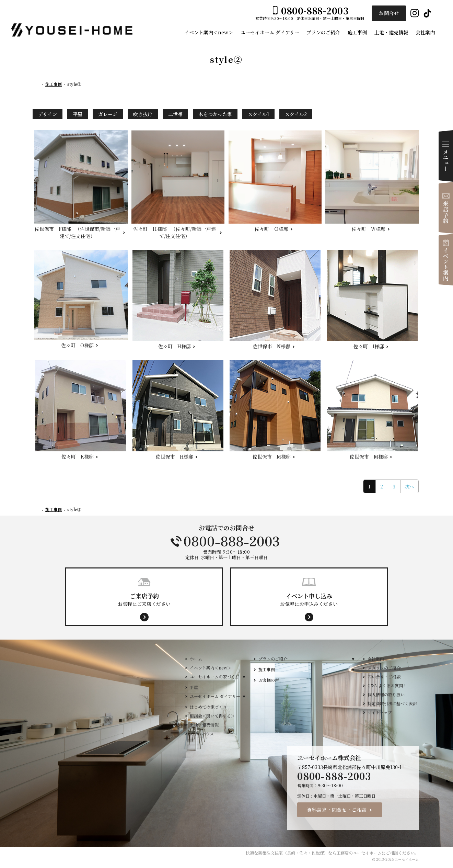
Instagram (415, 14)
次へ (409, 486)
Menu (446, 156)
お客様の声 (269, 680)
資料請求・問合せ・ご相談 (337, 810)
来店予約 (446, 208)
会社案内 (376, 659)
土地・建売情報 (204, 725)
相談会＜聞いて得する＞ (212, 716)
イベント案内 (446, 260)
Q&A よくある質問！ (387, 685)
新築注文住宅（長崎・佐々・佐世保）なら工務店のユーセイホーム (320, 853)
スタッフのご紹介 (384, 668)
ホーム (196, 659)
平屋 (78, 114)
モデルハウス (202, 734)
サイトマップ (380, 712)
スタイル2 (296, 114)
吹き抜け (143, 114)
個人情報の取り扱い (386, 694)
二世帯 (175, 114)
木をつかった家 (215, 114)
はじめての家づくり (208, 707)
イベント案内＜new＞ (211, 668)
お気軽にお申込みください (309, 599)
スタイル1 (258, 114)
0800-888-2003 (226, 541)
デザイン (48, 114)
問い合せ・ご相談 (384, 677)
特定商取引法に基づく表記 (392, 703)
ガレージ (108, 114)
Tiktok (427, 14)
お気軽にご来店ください (144, 599)
